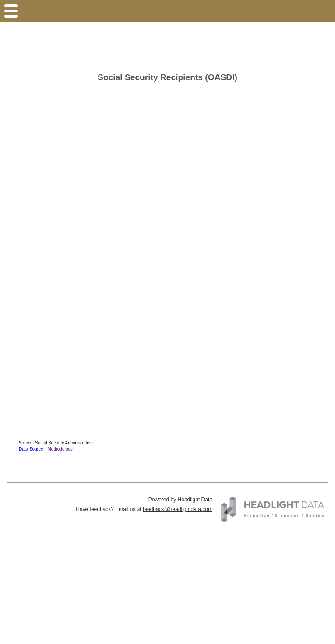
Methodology (60, 449)
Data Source (31, 449)
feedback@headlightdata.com (178, 509)
